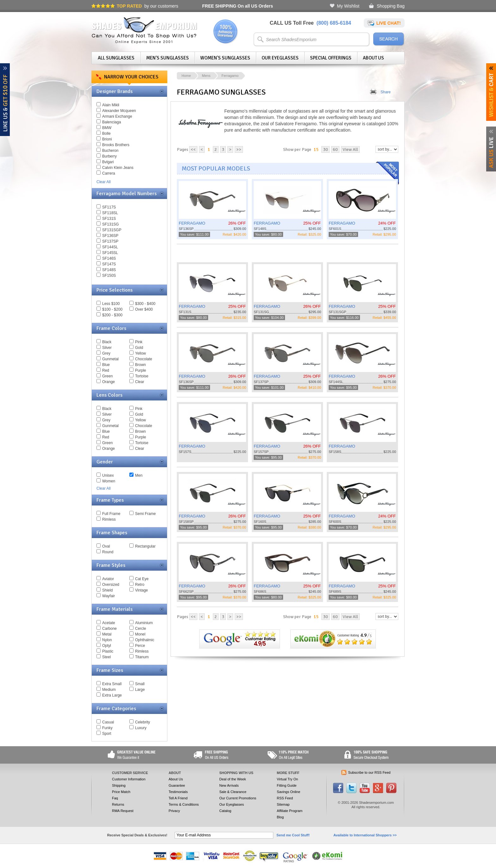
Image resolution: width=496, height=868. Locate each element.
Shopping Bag (391, 6)
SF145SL (110, 253)
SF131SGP (112, 230)
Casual (108, 722)
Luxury (141, 728)
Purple (141, 370)
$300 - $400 (145, 304)
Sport (107, 734)
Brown (140, 365)
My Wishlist (348, 6)
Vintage (141, 590)
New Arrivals (229, 785)
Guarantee (177, 785)
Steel (106, 657)
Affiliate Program (290, 811)
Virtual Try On (287, 779)
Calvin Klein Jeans (118, 168)
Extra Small (112, 684)
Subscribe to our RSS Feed (369, 772)
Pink (139, 342)
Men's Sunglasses (167, 58)
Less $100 (111, 304)
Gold (139, 348)
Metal (107, 634)
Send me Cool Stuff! (293, 835)
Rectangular (145, 546)
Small (140, 684)
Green (107, 376)
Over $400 (144, 309)
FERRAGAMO (192, 223)
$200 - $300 (112, 315)
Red (106, 370)
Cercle (141, 629)
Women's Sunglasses (225, 58)
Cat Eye (142, 579)
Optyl (107, 646)
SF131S (109, 219)
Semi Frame (145, 514)
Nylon (107, 640)
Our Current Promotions (238, 798)
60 (335, 149)
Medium (109, 690)
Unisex (108, 475)
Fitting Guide (287, 785)
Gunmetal (110, 359)
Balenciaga (112, 122)
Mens (206, 76)
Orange (108, 382)
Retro (140, 585)
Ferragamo (230, 76)
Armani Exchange (117, 116)
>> (239, 149)
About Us (373, 58)
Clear (140, 382)
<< (193, 149)
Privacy (174, 811)
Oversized (111, 585)
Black (107, 342)
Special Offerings (331, 58)
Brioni (107, 139)
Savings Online (288, 792)
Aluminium (144, 623)
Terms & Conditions (184, 804)
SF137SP (110, 241)
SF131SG (111, 224)
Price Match (121, 792)
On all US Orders (238, 6)
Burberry (109, 156)
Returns (118, 804)
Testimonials (178, 792)
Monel (140, 634)
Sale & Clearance (233, 792)
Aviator (108, 579)
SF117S (109, 207)
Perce (140, 646)
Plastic (108, 651)
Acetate (109, 623)
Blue (106, 365)
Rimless (109, 519)
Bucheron (110, 151)
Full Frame (111, 514)
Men (139, 475)
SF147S (109, 264)
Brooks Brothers (116, 145)
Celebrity (143, 722)
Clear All (104, 182)
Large (140, 690)
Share (386, 92)
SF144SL (110, 247)
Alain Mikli (111, 105)
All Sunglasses (116, 58)
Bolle (106, 133)
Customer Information (129, 779)
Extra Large (112, 695)
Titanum (142, 657)
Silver (107, 348)
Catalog (225, 811)
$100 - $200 (112, 309)
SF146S (109, 258)
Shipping (119, 785)
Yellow (140, 353)
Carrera (109, 173)
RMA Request (123, 811)
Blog (280, 817)
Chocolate (144, 359)
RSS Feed (285, 798)
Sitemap (283, 804)
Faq (115, 798)
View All (350, 149)
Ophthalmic (145, 640)
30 (325, 149)
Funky (107, 728)
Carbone (109, 629)
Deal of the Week (232, 779)
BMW (107, 128)
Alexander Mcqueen (119, 111)
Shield (107, 590)
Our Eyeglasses (280, 58)
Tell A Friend (178, 798)
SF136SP (110, 236)
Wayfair (108, 596)
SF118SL (110, 213)
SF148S (109, 270)
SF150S (109, 276)
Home (186, 76)
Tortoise (142, 376)
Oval (106, 546)
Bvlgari (108, 162)
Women (109, 481)
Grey (106, 353)
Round (108, 552)
